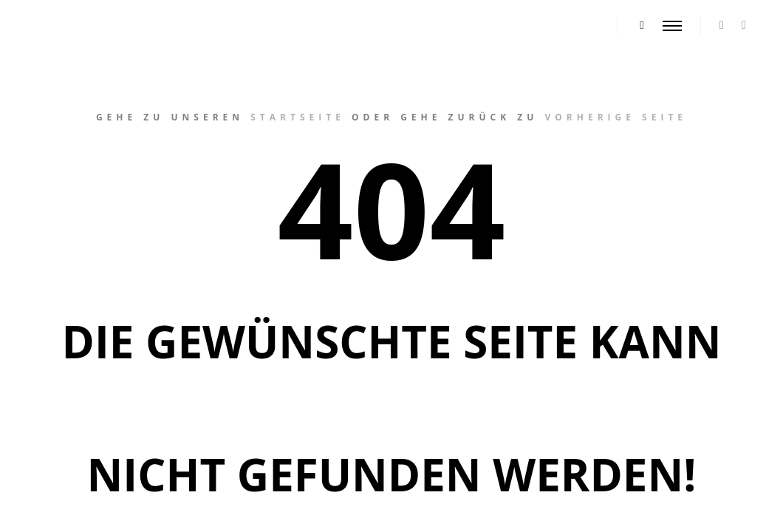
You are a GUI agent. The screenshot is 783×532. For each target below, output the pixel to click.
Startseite (298, 117)
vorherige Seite (616, 117)
